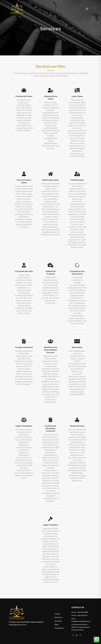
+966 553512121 (82, 615)
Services (58, 621)
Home (57, 614)
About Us (58, 618)
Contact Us (59, 628)
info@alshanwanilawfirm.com (81, 621)
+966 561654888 (82, 612)
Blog (57, 625)
